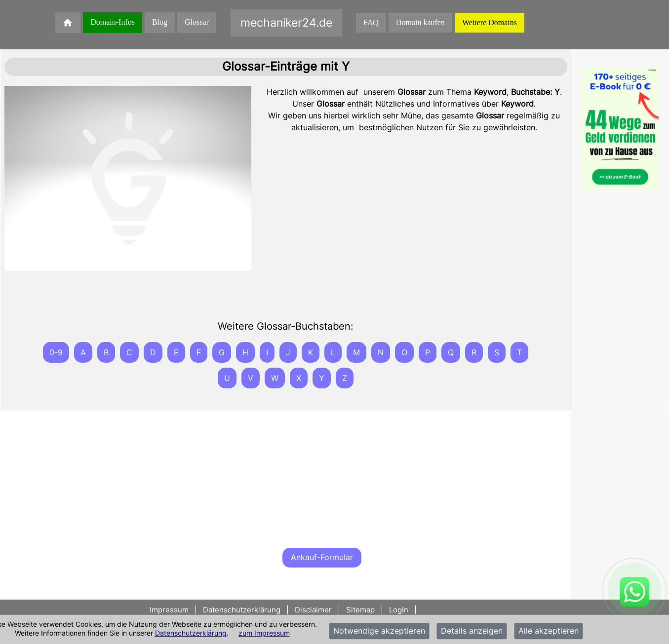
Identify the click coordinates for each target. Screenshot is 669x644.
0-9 (56, 352)
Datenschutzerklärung (191, 633)
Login (399, 610)
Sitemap (360, 610)
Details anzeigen (472, 631)
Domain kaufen (420, 22)
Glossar (197, 22)
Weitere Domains (490, 22)
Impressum (170, 610)
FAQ (371, 22)
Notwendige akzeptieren (379, 631)
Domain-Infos (113, 22)
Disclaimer (313, 610)
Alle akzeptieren (549, 631)
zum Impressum (264, 633)
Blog (160, 22)
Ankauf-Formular (322, 557)
